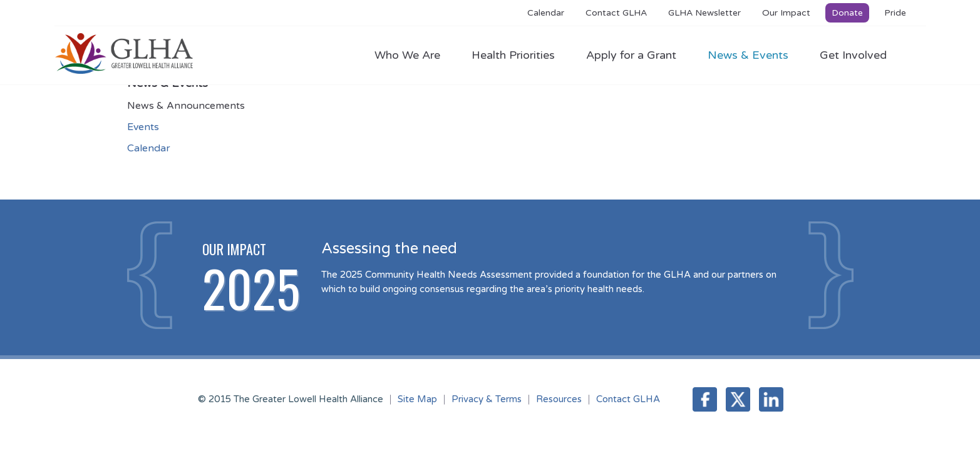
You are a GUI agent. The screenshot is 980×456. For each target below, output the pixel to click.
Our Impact (786, 13)
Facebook (705, 399)
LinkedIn (771, 399)
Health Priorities (519, 55)
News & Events (754, 55)
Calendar (546, 13)
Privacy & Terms (487, 399)
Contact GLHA (616, 13)
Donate (847, 13)
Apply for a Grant (637, 55)
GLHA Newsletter (704, 13)
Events (143, 127)
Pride (895, 13)
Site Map (417, 399)
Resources (559, 399)
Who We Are (414, 55)
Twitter (738, 399)
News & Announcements (186, 106)
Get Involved (853, 55)
